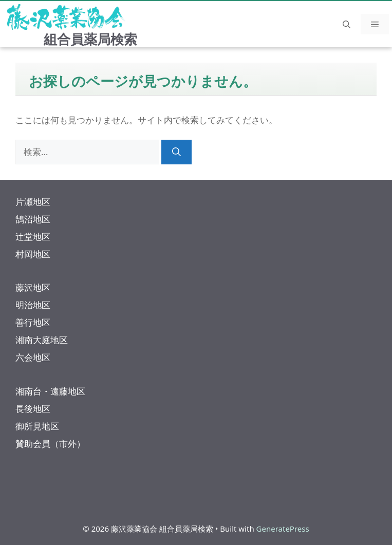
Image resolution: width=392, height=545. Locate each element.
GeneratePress (283, 529)
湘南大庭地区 (42, 340)
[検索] (176, 152)
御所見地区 (37, 426)
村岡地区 (33, 254)
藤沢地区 (33, 287)
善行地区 (33, 322)
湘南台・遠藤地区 (50, 391)
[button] (347, 24)
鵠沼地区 (33, 219)
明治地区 (33, 305)
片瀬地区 (33, 202)
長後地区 (33, 409)
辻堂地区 (33, 237)
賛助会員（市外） (50, 444)
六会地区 (33, 357)
